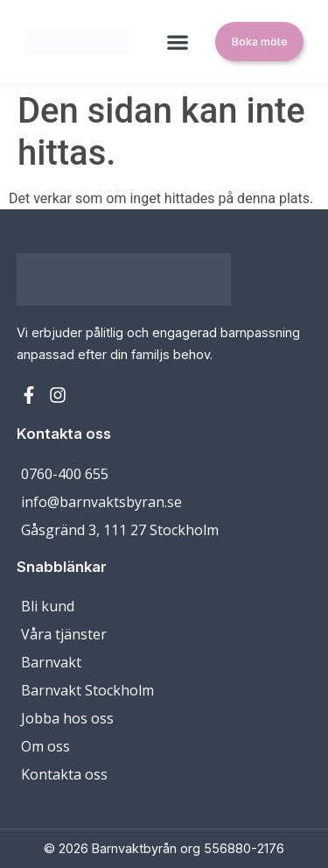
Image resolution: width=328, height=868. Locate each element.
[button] (178, 42)
